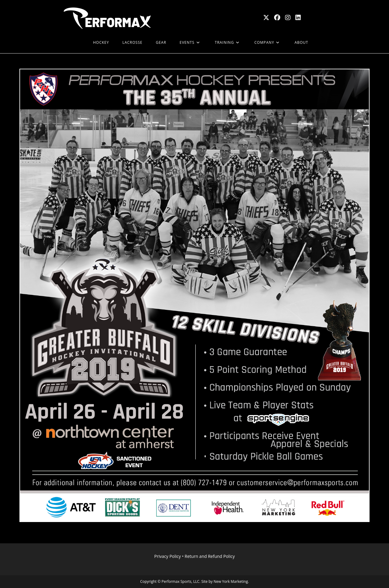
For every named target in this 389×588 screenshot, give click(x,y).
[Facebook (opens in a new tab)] (277, 18)
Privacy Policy (168, 556)
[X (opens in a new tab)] (266, 18)
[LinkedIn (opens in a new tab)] (298, 18)
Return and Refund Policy (210, 556)
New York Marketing (231, 581)
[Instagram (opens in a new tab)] (288, 18)
